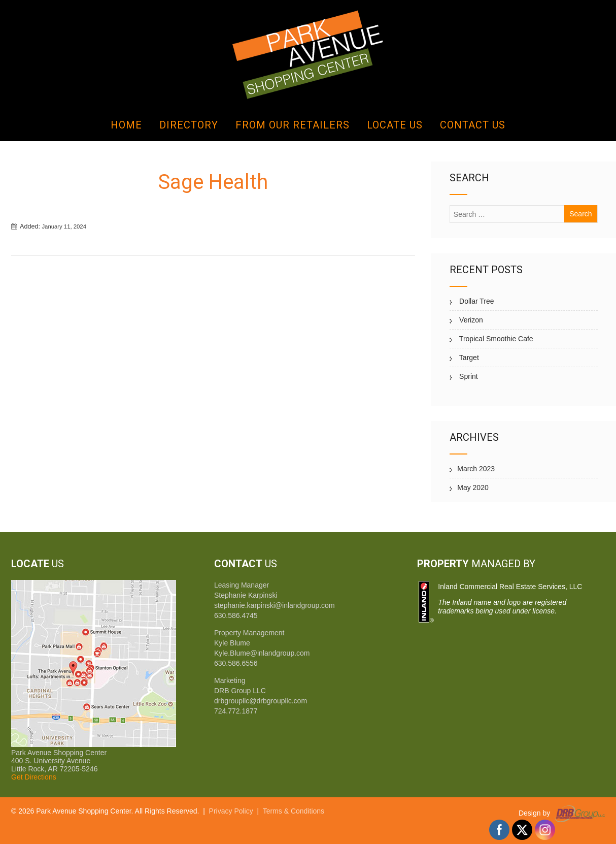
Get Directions (34, 777)
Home (126, 125)
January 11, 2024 (64, 226)
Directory (189, 125)
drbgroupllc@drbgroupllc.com (261, 701)
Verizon (470, 320)
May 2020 (473, 488)
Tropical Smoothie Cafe (495, 339)
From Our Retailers (293, 125)
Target (468, 358)
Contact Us (473, 125)
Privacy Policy (231, 811)
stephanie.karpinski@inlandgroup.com (275, 605)
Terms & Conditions (294, 811)
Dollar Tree (475, 301)
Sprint (467, 376)
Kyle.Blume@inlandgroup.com (262, 653)
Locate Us (395, 125)
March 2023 (476, 469)
